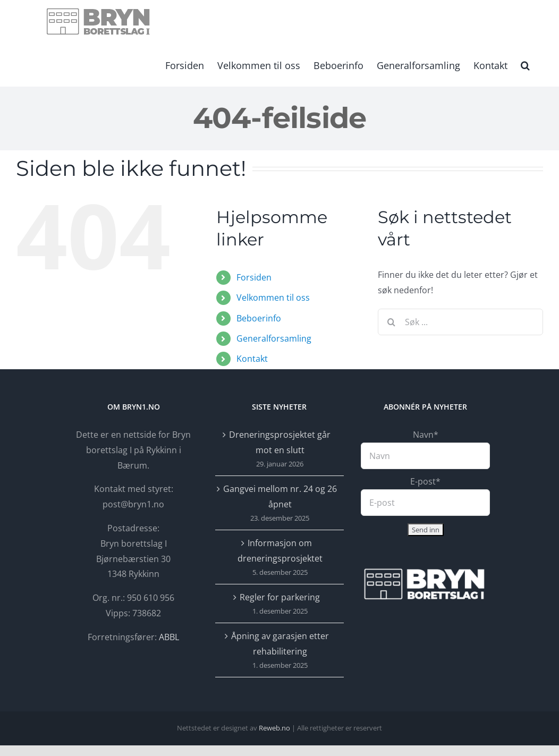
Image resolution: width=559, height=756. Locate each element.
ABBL (169, 637)
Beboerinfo (259, 318)
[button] (525, 64)
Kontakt (252, 359)
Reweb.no (274, 728)
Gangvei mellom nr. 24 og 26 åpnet (280, 496)
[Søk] (391, 322)
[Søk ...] (460, 322)
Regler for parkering (280, 597)
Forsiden (254, 277)
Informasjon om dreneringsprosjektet (280, 551)
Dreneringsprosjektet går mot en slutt (280, 442)
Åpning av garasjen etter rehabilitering (280, 644)
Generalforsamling (274, 338)
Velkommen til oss (273, 298)
